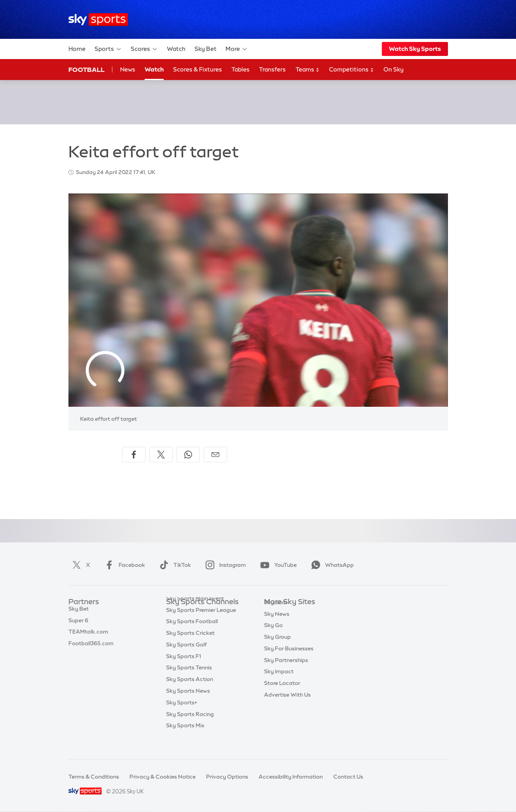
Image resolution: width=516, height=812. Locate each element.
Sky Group (277, 648)
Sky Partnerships (286, 672)
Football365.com (91, 648)
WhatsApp (331, 565)
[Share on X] (161, 455)
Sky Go (273, 637)
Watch (176, 49)
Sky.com (275, 614)
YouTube (277, 565)
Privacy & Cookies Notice (163, 777)
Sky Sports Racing (190, 730)
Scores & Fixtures (198, 69)
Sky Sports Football (192, 637)
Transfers (272, 69)
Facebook (123, 565)
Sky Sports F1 (184, 672)
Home (77, 49)
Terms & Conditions (94, 777)
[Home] (98, 20)
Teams (308, 70)
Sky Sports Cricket (190, 648)
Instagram (224, 565)
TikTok (174, 565)
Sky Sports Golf (186, 660)
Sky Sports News (188, 706)
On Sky (394, 69)
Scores (144, 49)
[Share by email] (215, 455)
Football (87, 70)
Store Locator (282, 695)
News (128, 69)
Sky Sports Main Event (195, 614)
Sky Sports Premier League (201, 626)
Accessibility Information (291, 777)
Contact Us (348, 777)
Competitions (352, 70)
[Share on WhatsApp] (188, 455)
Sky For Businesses (289, 660)
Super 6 (78, 626)
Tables (241, 69)
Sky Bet (206, 49)
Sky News (277, 626)
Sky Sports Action (190, 695)
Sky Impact (279, 683)
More (237, 49)
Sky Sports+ (182, 718)
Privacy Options (227, 777)
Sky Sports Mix (185, 741)
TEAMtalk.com (88, 637)
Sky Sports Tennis (189, 683)
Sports (108, 49)
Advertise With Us (287, 706)
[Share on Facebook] (134, 455)
